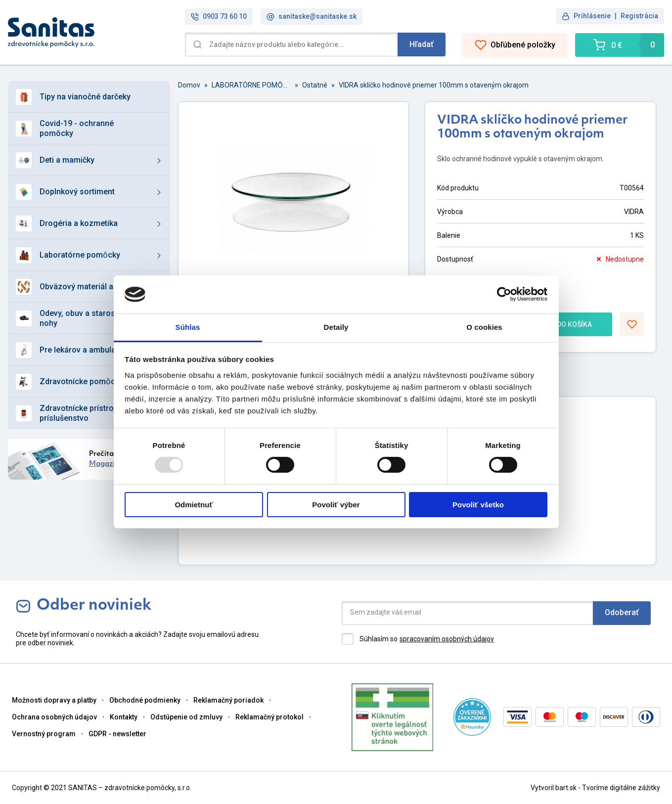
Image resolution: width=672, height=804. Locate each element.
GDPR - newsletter (117, 734)
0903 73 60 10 (219, 17)
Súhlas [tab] (188, 327)
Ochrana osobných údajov (54, 717)
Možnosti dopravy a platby (54, 700)
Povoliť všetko (478, 505)
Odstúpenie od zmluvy (186, 717)
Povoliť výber (336, 505)
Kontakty (124, 717)
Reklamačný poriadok (228, 700)
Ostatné (315, 85)
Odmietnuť (194, 505)
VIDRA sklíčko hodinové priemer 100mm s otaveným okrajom (434, 85)
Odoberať (622, 612)
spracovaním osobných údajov (447, 639)
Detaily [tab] (336, 327)
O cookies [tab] (484, 327)
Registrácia (639, 16)
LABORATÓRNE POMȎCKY (251, 85)
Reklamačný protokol (269, 717)
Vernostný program (44, 734)
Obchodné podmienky (145, 700)
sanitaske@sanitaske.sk (312, 17)
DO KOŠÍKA (565, 324)
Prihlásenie (592, 16)
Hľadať (422, 44)
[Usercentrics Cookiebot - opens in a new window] (504, 294)
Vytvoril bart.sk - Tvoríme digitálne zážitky (595, 788)
